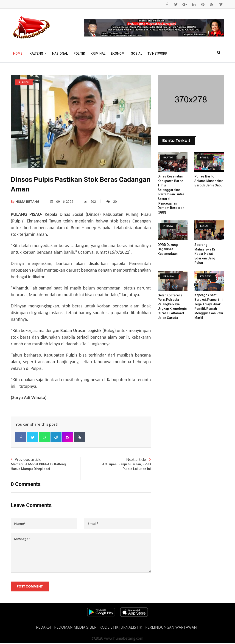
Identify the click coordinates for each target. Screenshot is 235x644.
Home (18, 53)
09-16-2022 (62, 201)
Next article (116, 464)
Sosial (137, 53)
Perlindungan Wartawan (171, 628)
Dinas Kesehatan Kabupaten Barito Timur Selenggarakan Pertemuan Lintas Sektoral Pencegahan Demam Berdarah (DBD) (171, 194)
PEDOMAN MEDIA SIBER (75, 628)
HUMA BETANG (25, 201)
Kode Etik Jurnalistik (121, 628)
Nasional (60, 53)
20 (112, 201)
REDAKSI (43, 628)
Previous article (46, 464)
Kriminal (98, 53)
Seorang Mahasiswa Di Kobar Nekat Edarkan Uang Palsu (205, 254)
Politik (79, 53)
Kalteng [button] (37, 53)
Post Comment (30, 587)
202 (90, 201)
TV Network (157, 53)
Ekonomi (118, 53)
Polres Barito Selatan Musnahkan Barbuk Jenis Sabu (209, 181)
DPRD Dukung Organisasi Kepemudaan (168, 249)
